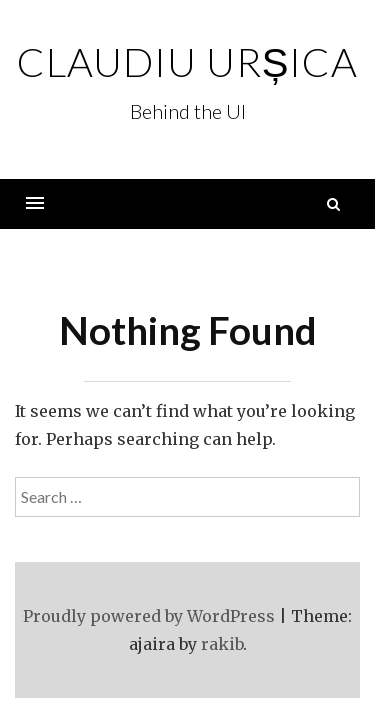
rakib (222, 644)
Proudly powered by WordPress (149, 616)
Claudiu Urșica (188, 62)
